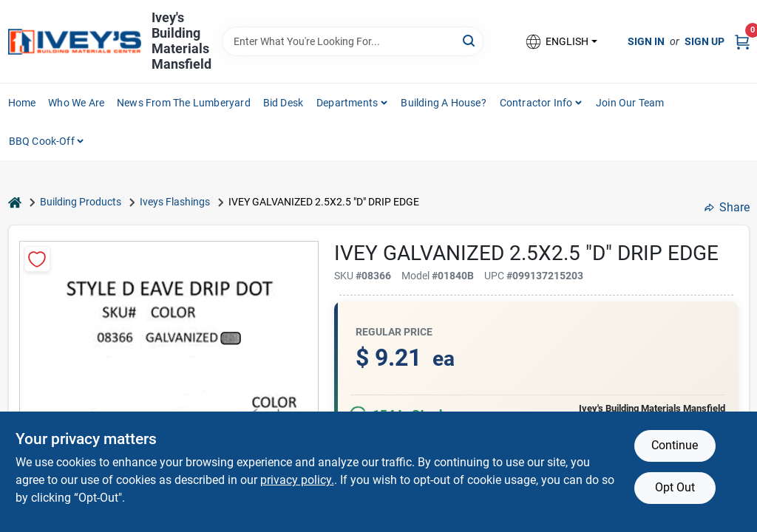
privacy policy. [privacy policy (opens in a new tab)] (297, 480)
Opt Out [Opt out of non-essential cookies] (675, 487)
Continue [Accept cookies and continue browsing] (675, 445)
